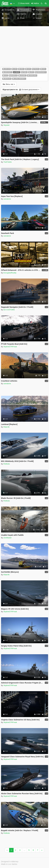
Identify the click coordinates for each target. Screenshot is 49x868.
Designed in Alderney (10, 862)
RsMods (7, 464)
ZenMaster (8, 538)
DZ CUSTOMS (9, 310)
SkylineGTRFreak (10, 347)
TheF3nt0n (8, 162)
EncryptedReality (10, 273)
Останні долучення (21, 90)
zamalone (7, 199)
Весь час (9, 84)
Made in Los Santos (9, 864)
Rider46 (7, 427)
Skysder (7, 125)
